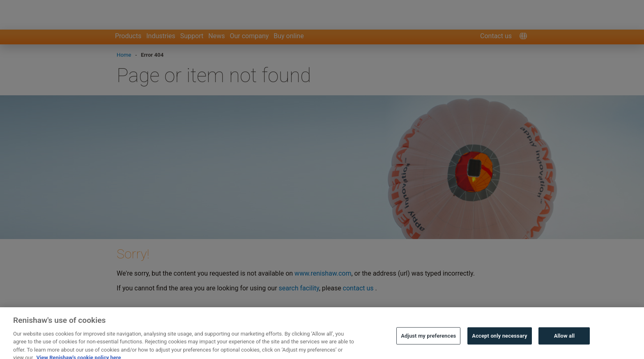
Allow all (565, 339)
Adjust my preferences (428, 339)
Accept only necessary (499, 339)
